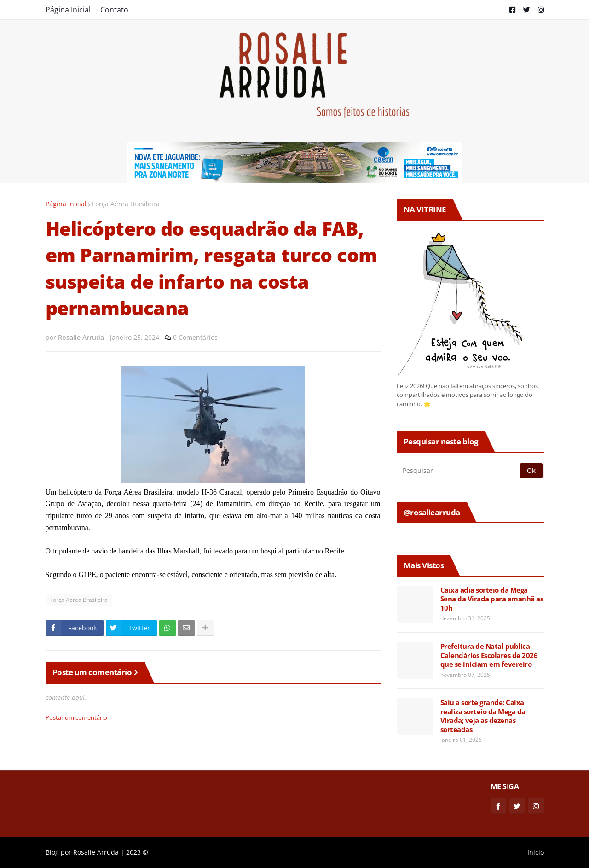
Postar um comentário (76, 717)
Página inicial (66, 204)
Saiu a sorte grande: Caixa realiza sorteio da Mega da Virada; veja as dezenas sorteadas (483, 716)
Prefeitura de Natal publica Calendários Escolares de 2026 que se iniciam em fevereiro (489, 655)
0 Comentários (195, 337)
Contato (114, 10)
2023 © (137, 852)
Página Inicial (68, 10)
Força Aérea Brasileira (126, 204)
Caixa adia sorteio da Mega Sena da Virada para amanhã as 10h (492, 599)
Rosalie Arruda (96, 852)
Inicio (536, 852)
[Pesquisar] (459, 471)
